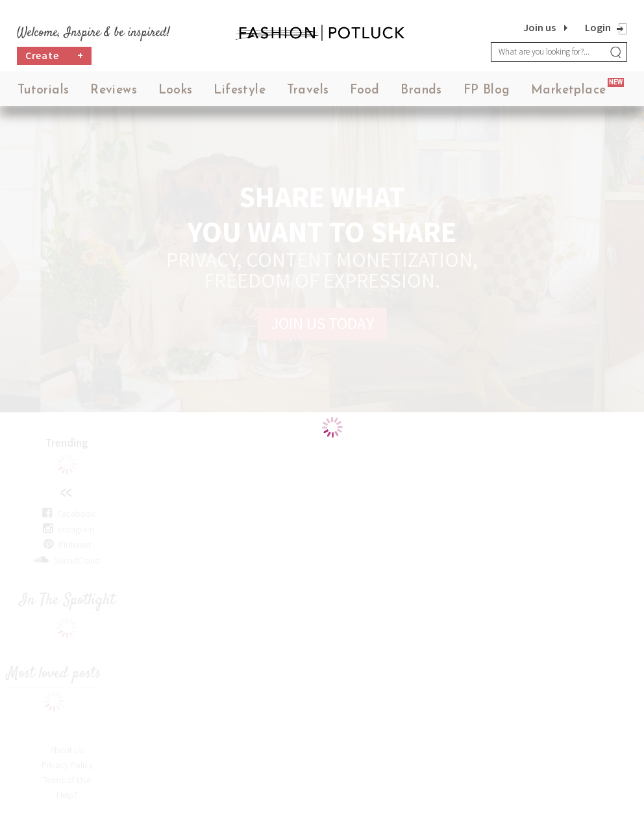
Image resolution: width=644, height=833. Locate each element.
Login (598, 27)
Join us (539, 27)
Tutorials (43, 91)
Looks (176, 91)
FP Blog (487, 91)
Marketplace (568, 91)
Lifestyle (240, 91)
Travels (308, 91)
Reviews (114, 91)
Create (55, 56)
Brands (421, 91)
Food (365, 91)
